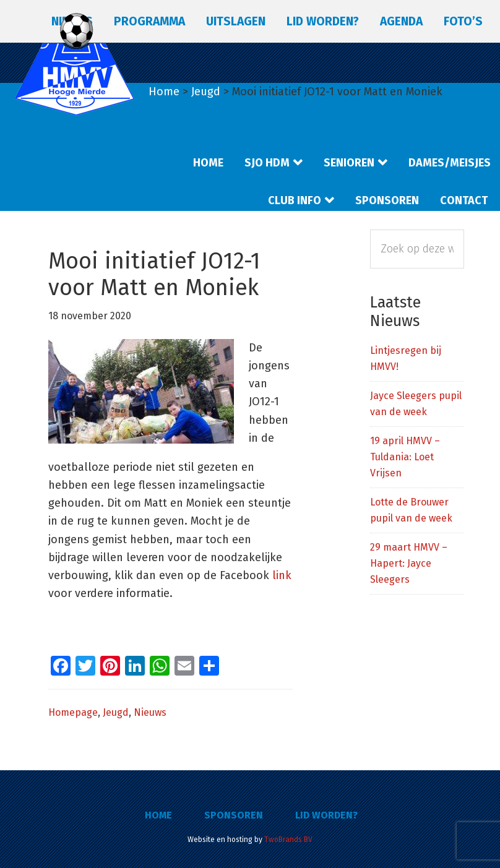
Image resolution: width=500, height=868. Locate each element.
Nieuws (150, 712)
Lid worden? (326, 815)
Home (158, 815)
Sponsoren (234, 815)
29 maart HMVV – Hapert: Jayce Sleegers (409, 563)
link (282, 575)
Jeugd (116, 712)
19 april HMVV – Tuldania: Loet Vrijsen (405, 457)
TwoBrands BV (288, 840)
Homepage (73, 712)
